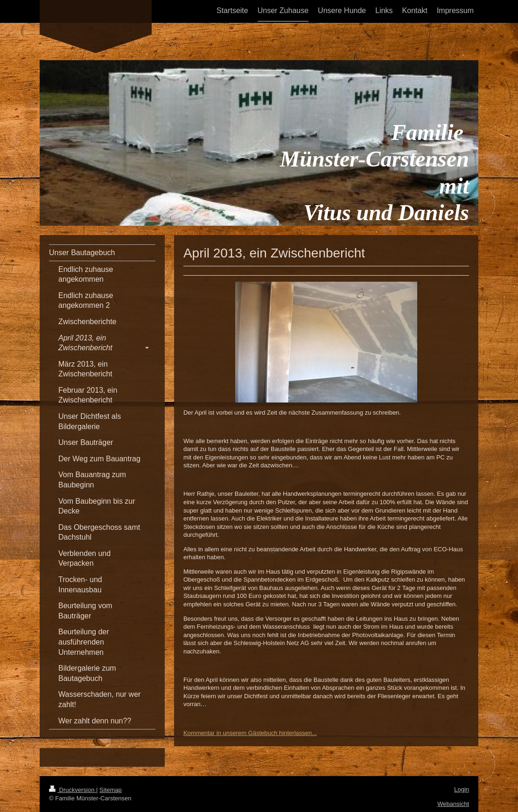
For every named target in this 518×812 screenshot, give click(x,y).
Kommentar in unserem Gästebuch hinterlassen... (250, 733)
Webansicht (453, 804)
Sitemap (111, 790)
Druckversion (73, 790)
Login (462, 789)
